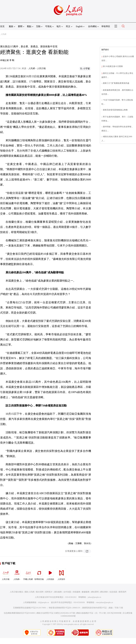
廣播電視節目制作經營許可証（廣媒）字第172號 (103, 608)
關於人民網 (29, 592)
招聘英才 (49, 592)
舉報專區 (106, 26)
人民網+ (17, 574)
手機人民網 (28, 574)
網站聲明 (95, 592)
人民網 (3, 34)
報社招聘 (40, 592)
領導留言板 (39, 574)
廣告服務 (58, 592)
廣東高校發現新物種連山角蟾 (115, 110)
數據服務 (86, 592)
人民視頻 (50, 574)
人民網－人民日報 (37, 68)
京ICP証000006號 (114, 613)
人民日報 (6, 574)
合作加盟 (67, 592)
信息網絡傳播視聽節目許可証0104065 (19, 613)
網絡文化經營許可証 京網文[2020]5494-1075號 (56, 613)
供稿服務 (76, 592)
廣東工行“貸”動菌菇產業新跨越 (116, 83)
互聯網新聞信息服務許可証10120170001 (30, 608)
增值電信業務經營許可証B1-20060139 (64, 608)
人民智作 (61, 574)
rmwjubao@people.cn (105, 602)
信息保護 (113, 592)
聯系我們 (122, 592)
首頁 (2, 26)
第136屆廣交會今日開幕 (113, 66)
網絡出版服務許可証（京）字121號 (91, 613)
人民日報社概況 (16, 592)
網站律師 (104, 592)
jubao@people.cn (94, 597)
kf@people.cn (44, 602)
